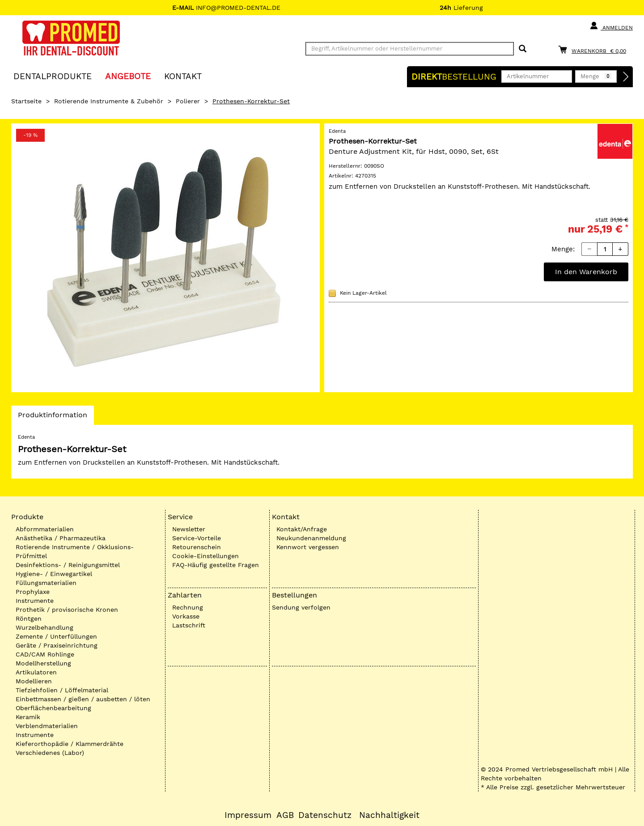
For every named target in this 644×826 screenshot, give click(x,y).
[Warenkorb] (594, 49)
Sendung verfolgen (301, 607)
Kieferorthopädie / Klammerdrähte (70, 744)
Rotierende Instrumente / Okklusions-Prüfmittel (75, 551)
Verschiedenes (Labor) (50, 753)
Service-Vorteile (197, 538)
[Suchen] (523, 49)
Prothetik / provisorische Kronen (67, 610)
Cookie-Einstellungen (205, 556)
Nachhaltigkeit (389, 815)
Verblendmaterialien (47, 726)
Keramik (28, 717)
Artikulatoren (36, 672)
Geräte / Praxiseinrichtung (57, 645)
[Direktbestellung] (626, 77)
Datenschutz (325, 815)
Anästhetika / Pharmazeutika (61, 538)
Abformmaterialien (45, 529)
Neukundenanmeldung (311, 538)
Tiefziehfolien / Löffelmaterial (62, 690)
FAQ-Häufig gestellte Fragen (216, 565)
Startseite (26, 101)
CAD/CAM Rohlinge (45, 654)
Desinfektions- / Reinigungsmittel (68, 565)
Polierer (188, 101)
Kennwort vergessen (308, 547)
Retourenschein (197, 547)
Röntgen (29, 618)
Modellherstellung (43, 663)
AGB (285, 815)
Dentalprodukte (53, 76)
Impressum (248, 815)
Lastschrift (189, 625)
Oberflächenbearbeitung (53, 708)
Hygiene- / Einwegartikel (54, 574)
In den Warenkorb (586, 272)
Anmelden (611, 26)
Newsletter (189, 529)
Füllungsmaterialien (46, 583)
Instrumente (35, 601)
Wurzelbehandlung (44, 627)
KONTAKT (183, 76)
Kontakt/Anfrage (302, 529)
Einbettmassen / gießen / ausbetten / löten (83, 699)
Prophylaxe (33, 592)
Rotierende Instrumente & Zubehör (109, 101)
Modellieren (34, 681)
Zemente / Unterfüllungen (56, 636)
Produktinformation (52, 417)
